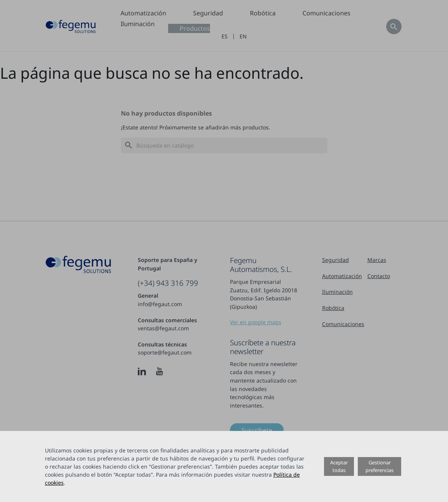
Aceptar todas (339, 466)
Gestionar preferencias (379, 466)
